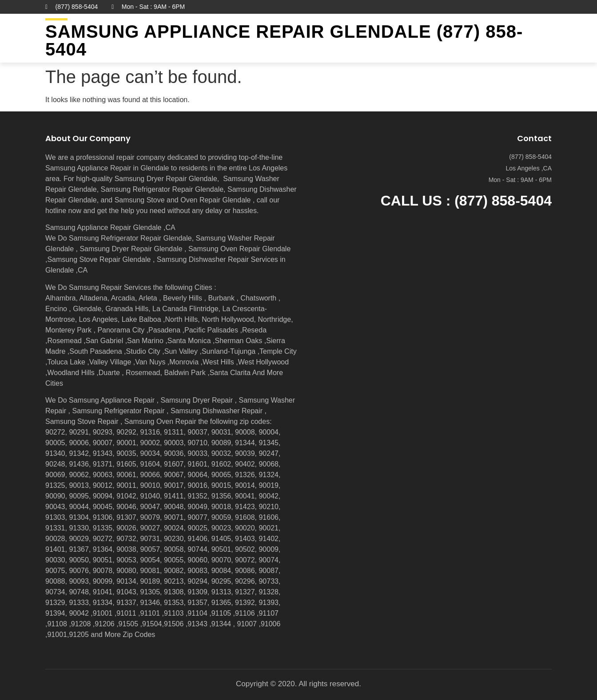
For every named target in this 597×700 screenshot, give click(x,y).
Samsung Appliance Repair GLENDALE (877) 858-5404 (284, 40)
